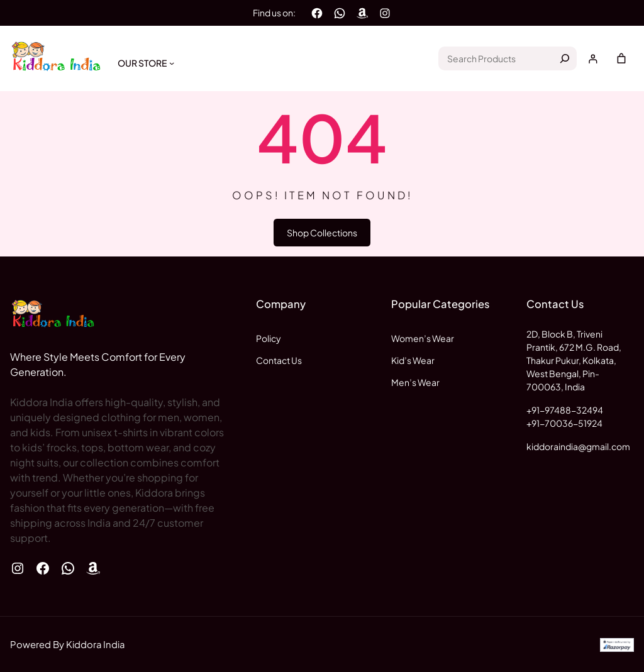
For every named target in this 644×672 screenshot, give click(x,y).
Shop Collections (322, 233)
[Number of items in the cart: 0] (621, 58)
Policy (269, 338)
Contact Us (279, 360)
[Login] (593, 59)
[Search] (565, 58)
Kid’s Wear (413, 360)
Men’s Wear (415, 382)
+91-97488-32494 (565, 410)
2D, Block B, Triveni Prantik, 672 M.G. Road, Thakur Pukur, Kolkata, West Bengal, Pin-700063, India (574, 360)
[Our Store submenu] (172, 63)
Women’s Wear (423, 338)
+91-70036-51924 (564, 423)
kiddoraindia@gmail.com (578, 446)
